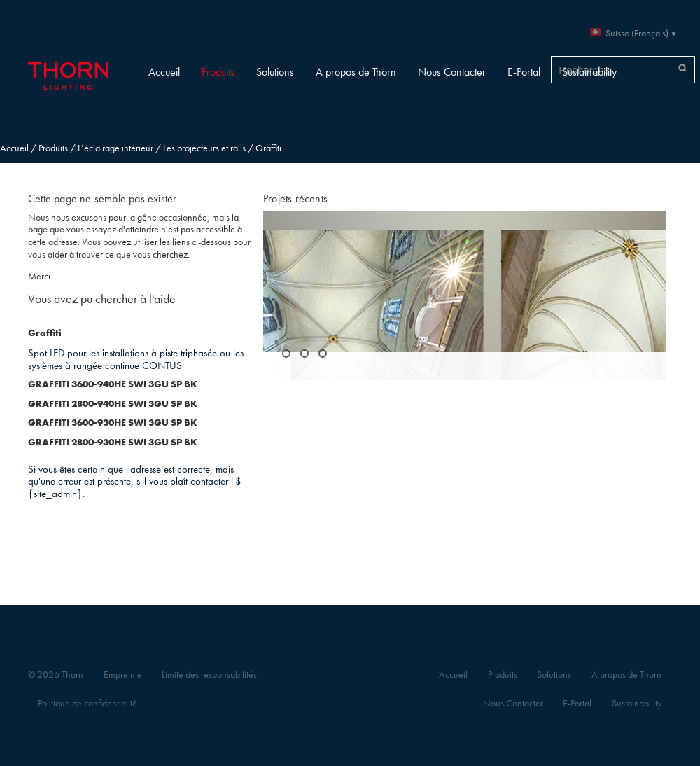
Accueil (164, 72)
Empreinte (123, 675)
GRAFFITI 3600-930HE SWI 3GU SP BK (113, 423)
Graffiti (45, 333)
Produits (218, 72)
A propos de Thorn (356, 72)
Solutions (275, 72)
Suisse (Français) (637, 33)
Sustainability (589, 72)
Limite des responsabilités (209, 675)
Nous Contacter (452, 72)
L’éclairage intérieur (115, 148)
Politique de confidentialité (87, 703)
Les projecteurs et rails (204, 148)
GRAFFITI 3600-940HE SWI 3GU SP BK (113, 384)
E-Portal (524, 72)
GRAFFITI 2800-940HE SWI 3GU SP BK (113, 404)
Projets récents (295, 199)
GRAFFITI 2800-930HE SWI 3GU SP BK (113, 442)
